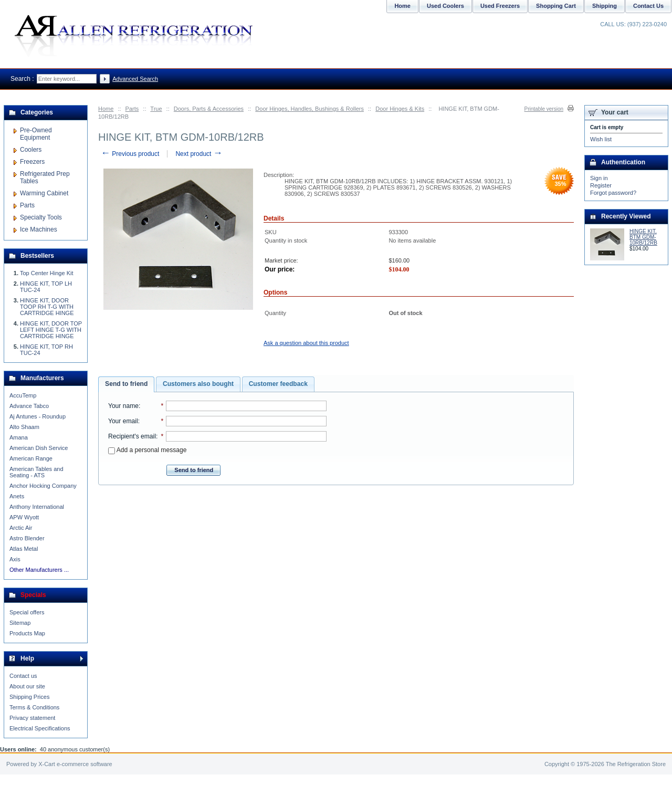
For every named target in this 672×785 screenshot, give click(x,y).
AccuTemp (23, 395)
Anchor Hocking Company (43, 486)
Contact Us (648, 6)
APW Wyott (24, 517)
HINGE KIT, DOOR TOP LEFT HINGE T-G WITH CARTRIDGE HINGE (51, 330)
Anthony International (37, 507)
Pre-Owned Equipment (36, 134)
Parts (132, 109)
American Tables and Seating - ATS (36, 472)
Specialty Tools (41, 217)
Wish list (601, 139)
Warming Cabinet (44, 193)
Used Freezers (500, 6)
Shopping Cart (556, 6)
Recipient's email (132, 436)
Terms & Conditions (34, 707)
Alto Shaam (24, 427)
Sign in (599, 178)
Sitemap (20, 623)
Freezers (32, 162)
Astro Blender (27, 538)
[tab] (126, 384)
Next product (199, 154)
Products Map (27, 633)
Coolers (31, 150)
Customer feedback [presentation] (278, 384)
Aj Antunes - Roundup (38, 416)
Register (601, 185)
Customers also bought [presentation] (198, 384)
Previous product (130, 154)
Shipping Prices (29, 697)
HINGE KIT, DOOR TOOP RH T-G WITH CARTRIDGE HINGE (47, 307)
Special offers (27, 612)
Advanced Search (135, 79)
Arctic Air (21, 528)
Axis (15, 559)
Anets (17, 496)
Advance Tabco (29, 406)
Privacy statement (32, 718)
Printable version (544, 109)
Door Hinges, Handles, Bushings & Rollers (309, 109)
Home (106, 109)
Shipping (605, 6)
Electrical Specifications (40, 728)
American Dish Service (39, 448)
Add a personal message (147, 450)
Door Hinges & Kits (400, 109)
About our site (27, 686)
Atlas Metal (24, 549)
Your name (123, 406)
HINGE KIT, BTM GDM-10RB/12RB (643, 237)
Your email (123, 421)
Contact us (23, 676)
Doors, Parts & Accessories (209, 109)
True (156, 109)
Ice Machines (39, 229)
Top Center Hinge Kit (47, 273)
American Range (31, 458)
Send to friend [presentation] (126, 384)
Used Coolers (445, 6)
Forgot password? (613, 193)
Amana (19, 437)
